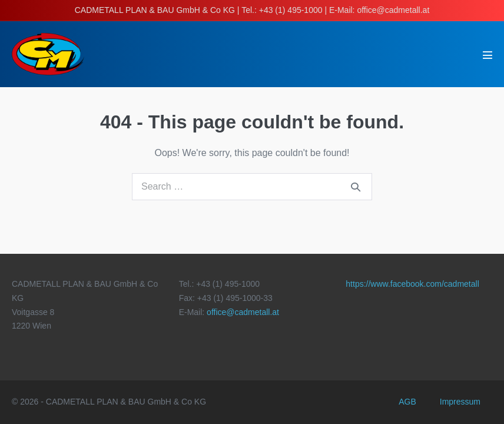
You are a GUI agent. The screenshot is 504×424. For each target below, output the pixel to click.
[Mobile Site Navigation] (488, 55)
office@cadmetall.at (243, 312)
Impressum (460, 402)
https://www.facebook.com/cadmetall (412, 284)
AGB (407, 402)
